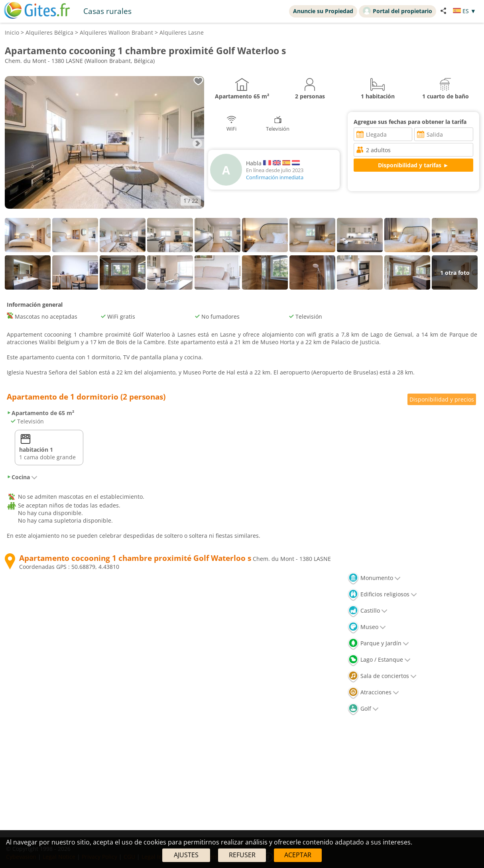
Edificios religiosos (382, 594)
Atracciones (373, 692)
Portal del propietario (397, 11)
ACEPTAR (298, 855)
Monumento (374, 578)
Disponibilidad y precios (442, 399)
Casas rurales (107, 11)
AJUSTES (186, 855)
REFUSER (242, 855)
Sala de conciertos (382, 676)
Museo (367, 627)
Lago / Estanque (379, 659)
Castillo (368, 610)
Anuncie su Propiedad (323, 11)
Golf (363, 708)
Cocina (22, 477)
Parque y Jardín (378, 643)
